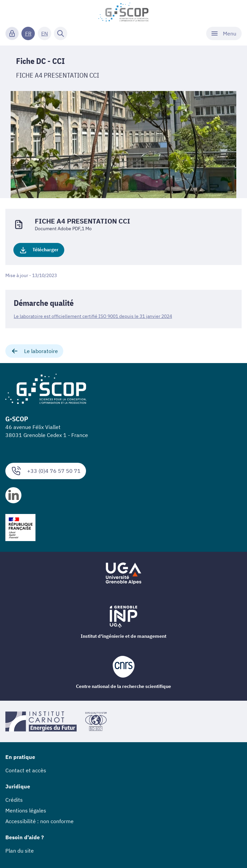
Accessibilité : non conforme (39, 821)
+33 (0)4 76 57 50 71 (46, 471)
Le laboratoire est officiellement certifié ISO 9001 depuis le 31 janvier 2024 (93, 316)
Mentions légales (26, 810)
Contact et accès (26, 770)
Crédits (14, 800)
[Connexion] (12, 33)
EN (45, 33)
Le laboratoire (34, 351)
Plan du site (20, 851)
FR (28, 33)
